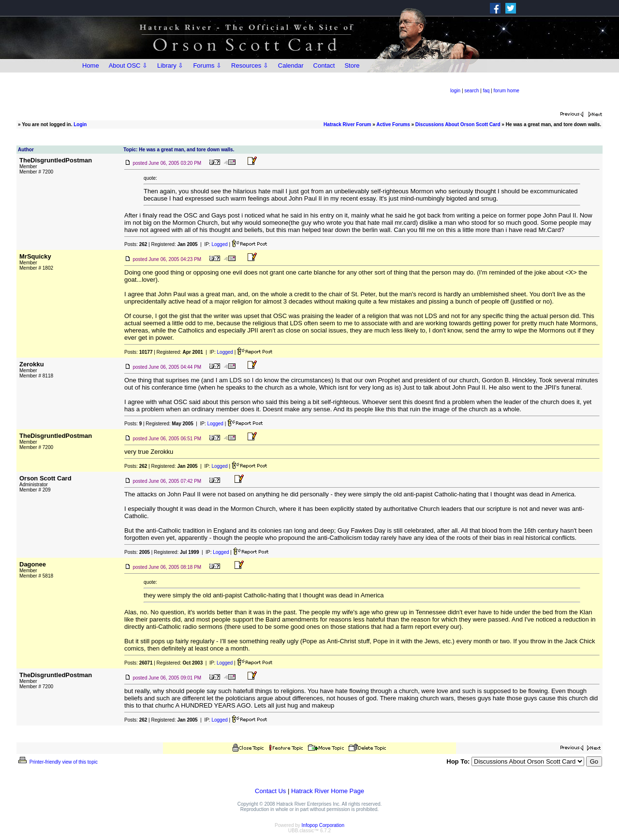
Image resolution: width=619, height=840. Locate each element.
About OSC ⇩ (128, 65)
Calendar (291, 65)
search (472, 91)
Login (80, 124)
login (455, 91)
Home (91, 65)
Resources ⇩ (250, 65)
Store (352, 65)
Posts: (136, 244)
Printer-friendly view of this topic (57, 762)
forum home (507, 91)
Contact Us (270, 791)
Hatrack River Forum (347, 124)
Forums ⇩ (207, 65)
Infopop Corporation (323, 825)
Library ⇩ (170, 65)
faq (486, 91)
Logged (219, 244)
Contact (324, 65)
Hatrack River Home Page (328, 791)
